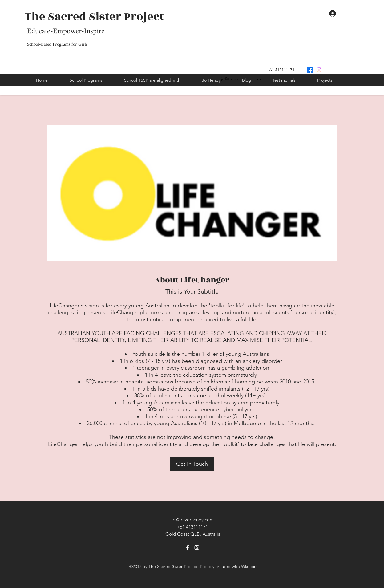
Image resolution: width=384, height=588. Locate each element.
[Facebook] (310, 70)
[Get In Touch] (192, 464)
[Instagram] (319, 70)
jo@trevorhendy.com (193, 519)
